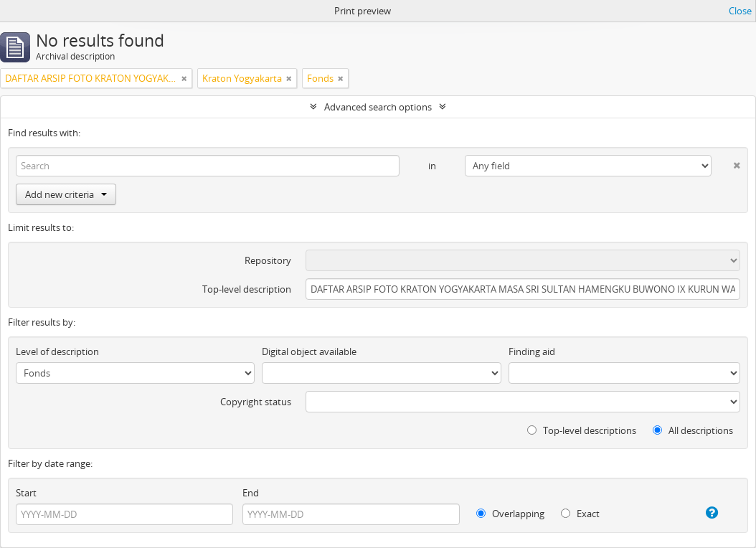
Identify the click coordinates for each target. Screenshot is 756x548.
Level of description (57, 351)
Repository (268, 260)
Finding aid (532, 351)
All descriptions (693, 430)
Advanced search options (378, 107)
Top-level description (247, 289)
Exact (580, 514)
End (251, 493)
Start (26, 493)
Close (740, 11)
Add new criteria (66, 194)
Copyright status (256, 402)
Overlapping (510, 514)
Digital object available (309, 351)
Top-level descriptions (582, 430)
